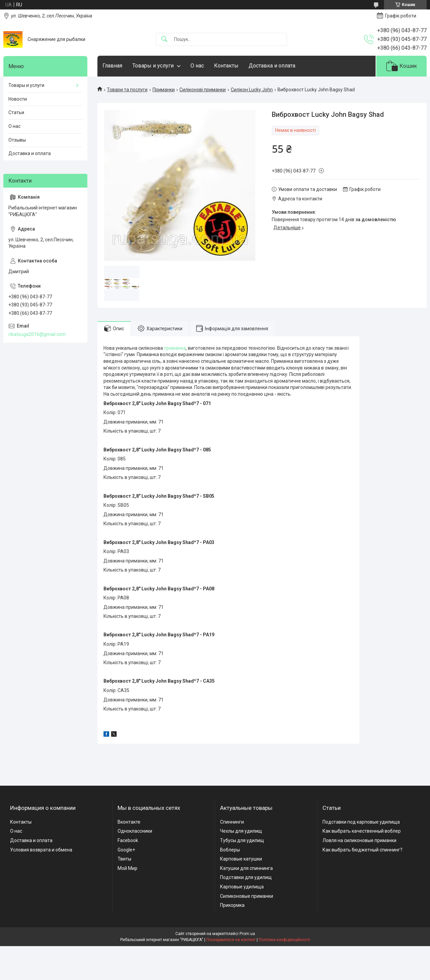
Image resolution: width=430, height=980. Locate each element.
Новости (18, 99)
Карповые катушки (241, 859)
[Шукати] (164, 39)
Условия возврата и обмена (41, 850)
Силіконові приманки (203, 90)
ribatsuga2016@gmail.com (37, 334)
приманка (175, 348)
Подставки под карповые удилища (361, 822)
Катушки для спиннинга (246, 868)
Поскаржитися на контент (231, 940)
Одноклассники (135, 831)
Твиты (124, 859)
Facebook (128, 840)
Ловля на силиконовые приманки (359, 840)
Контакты (226, 66)
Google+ (126, 850)
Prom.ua (247, 934)
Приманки (164, 90)
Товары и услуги (153, 66)
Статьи (16, 112)
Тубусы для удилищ (242, 840)
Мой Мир (127, 868)
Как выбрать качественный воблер (362, 831)
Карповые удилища (242, 887)
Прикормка (232, 905)
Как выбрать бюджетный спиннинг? (362, 850)
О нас (197, 66)
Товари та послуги (127, 90)
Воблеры (230, 850)
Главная (112, 66)
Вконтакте (129, 822)
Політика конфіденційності (284, 940)
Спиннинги (232, 822)
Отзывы (17, 140)
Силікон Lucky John (252, 90)
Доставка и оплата (272, 66)
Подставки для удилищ (246, 877)
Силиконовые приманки (247, 896)
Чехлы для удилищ (241, 831)
